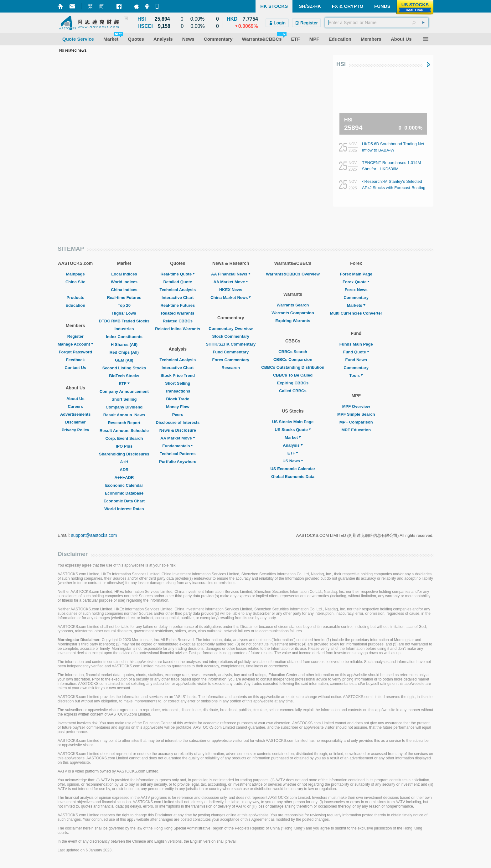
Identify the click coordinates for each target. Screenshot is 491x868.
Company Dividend (124, 407)
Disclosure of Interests (178, 422)
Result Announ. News (124, 415)
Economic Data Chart (124, 501)
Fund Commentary (231, 352)
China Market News (231, 298)
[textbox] (377, 23)
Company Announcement (124, 391)
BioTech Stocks (124, 376)
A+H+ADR (124, 478)
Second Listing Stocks (124, 368)
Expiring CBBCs (293, 383)
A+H (124, 462)
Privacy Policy (75, 430)
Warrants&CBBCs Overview (293, 274)
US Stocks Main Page (293, 422)
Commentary (356, 298)
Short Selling (124, 399)
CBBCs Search (293, 352)
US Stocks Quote (293, 430)
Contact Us (75, 368)
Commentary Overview (231, 329)
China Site (75, 282)
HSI (341, 64)
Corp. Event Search (124, 438)
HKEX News (231, 290)
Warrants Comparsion (293, 313)
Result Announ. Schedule (124, 431)
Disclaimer (75, 422)
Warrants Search (293, 305)
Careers (75, 406)
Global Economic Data (293, 477)
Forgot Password (75, 352)
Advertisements (75, 414)
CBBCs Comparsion (293, 360)
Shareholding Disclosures (124, 454)
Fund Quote (356, 352)
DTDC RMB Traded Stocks (124, 321)
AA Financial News (231, 274)
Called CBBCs (293, 391)
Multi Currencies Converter (356, 313)
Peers (178, 415)
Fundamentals (178, 446)
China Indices (124, 290)
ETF (124, 384)
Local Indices (124, 274)
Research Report (124, 423)
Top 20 (124, 305)
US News (293, 461)
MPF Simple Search (356, 414)
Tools (356, 375)
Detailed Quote (178, 282)
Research (231, 368)
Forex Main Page (356, 274)
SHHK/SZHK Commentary (231, 344)
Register (75, 336)
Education (75, 305)
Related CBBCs (178, 321)
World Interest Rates (124, 509)
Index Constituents (124, 337)
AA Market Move (178, 438)
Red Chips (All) (124, 352)
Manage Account (75, 344)
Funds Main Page (356, 344)
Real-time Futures (124, 298)
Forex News (356, 290)
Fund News (356, 360)
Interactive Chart (178, 298)
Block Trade (178, 399)
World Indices (124, 282)
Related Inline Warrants (178, 329)
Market (293, 437)
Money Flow (178, 407)
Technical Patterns (178, 454)
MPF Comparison (356, 422)
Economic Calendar (124, 485)
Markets (356, 305)
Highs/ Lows (124, 313)
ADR (124, 470)
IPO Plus (124, 446)
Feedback (75, 360)
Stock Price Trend (178, 375)
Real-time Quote (178, 274)
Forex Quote (356, 282)
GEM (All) (124, 360)
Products (75, 298)
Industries (124, 329)
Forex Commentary (231, 360)
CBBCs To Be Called (293, 375)
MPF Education (356, 430)
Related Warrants (178, 313)
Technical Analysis (178, 290)
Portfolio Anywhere (178, 462)
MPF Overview (356, 406)
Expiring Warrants (293, 321)
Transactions (178, 391)
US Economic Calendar (293, 469)
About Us (75, 399)
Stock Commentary (231, 336)
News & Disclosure (178, 430)
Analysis (293, 445)
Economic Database (124, 493)
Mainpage (75, 274)
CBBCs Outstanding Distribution (293, 367)
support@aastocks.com (94, 535)
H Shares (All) (124, 344)
